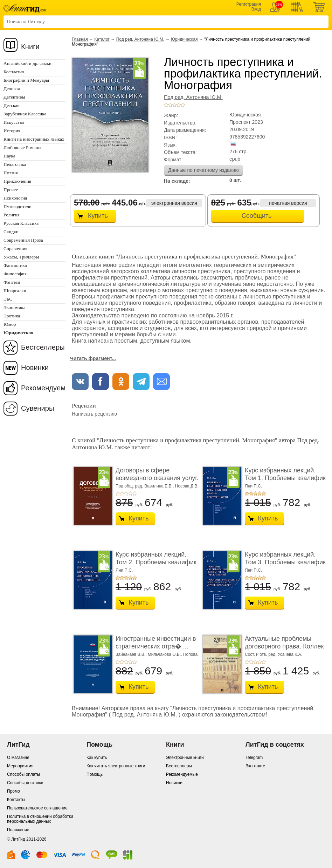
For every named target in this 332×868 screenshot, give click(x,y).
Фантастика (15, 265)
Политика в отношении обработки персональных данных (40, 819)
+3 (174, 105)
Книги (30, 47)
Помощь (95, 774)
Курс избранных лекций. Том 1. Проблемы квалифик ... (285, 478)
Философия (15, 274)
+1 (166, 105)
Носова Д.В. (187, 486)
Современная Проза (23, 240)
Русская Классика (21, 223)
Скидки (11, 232)
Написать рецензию (94, 414)
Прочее (11, 190)
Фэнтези (12, 282)
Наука (9, 156)
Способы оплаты (23, 774)
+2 (170, 105)
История (12, 131)
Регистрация (249, 4)
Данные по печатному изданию (203, 170)
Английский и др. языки (27, 63)
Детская (11, 105)
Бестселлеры (43, 347)
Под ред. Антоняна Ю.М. (140, 39)
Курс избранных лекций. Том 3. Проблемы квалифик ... (285, 562)
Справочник (16, 248)
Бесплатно (14, 72)
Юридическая (184, 39)
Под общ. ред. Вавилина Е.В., (145, 486)
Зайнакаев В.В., (132, 654)
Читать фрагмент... (93, 358)
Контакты (16, 800)
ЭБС (8, 299)
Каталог (102, 39)
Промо (13, 791)
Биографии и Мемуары (26, 80)
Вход (256, 9)
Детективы (14, 97)
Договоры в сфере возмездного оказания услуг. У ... (157, 478)
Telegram (254, 758)
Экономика (15, 307)
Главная (80, 39)
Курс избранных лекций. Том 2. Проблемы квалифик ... (156, 562)
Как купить (97, 758)
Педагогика (15, 164)
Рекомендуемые (182, 774)
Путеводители (18, 206)
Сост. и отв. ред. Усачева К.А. (274, 654)
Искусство (14, 122)
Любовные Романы (22, 147)
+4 (179, 105)
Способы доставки (25, 783)
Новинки (35, 368)
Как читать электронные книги (116, 766)
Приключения (17, 181)
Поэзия (11, 173)
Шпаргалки (15, 291)
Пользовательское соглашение (37, 808)
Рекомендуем (43, 388)
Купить (98, 216)
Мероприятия (20, 766)
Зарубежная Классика (25, 114)
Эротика (12, 316)
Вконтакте (255, 766)
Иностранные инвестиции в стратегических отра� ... (156, 642)
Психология (15, 198)
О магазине (18, 758)
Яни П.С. (253, 486)
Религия (12, 215)
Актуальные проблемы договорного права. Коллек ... (284, 646)
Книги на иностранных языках (34, 139)
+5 (183, 105)
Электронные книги (185, 758)
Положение (18, 830)
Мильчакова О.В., (165, 654)
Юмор (10, 324)
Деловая (12, 89)
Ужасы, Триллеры (21, 257)
